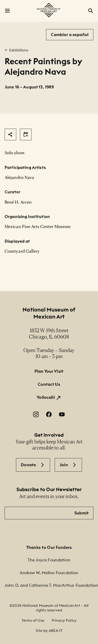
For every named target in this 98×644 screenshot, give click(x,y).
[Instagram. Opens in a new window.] (36, 414)
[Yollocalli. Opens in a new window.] (49, 398)
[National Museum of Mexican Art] (49, 10)
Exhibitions (19, 50)
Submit (82, 513)
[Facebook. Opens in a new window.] (49, 414)
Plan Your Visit (49, 371)
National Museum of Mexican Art (49, 313)
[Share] (10, 134)
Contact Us (49, 384)
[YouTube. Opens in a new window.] (62, 414)
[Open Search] (91, 11)
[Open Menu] (7, 11)
